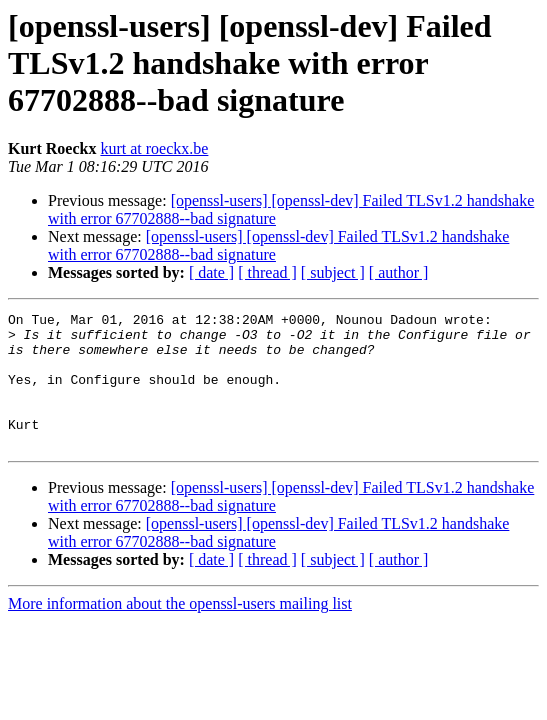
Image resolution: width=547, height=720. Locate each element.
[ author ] (399, 272)
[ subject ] (333, 272)
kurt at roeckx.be (154, 148)
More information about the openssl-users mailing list (180, 630)
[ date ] (211, 272)
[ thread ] (267, 272)
